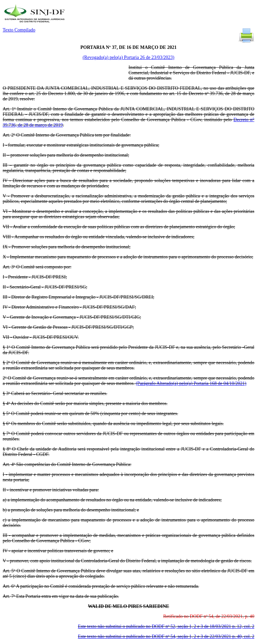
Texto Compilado (19, 30)
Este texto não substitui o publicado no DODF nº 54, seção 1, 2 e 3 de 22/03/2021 (166, 636)
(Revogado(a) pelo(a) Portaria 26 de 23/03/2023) (128, 57)
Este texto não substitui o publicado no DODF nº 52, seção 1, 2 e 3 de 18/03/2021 (166, 626)
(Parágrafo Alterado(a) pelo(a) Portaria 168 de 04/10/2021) (191, 383)
